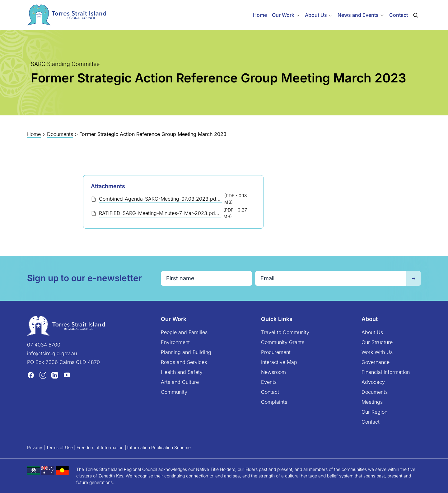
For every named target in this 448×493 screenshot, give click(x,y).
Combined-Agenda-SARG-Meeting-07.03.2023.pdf (159, 199)
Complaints (274, 402)
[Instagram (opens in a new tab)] (43, 375)
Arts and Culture (180, 382)
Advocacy (373, 382)
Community (174, 392)
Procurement (276, 352)
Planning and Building (186, 352)
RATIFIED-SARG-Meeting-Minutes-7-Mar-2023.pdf (159, 213)
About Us (372, 332)
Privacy (35, 447)
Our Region (374, 412)
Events (269, 382)
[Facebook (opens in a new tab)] (31, 375)
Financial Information (386, 372)
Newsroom (273, 372)
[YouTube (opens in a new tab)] (67, 375)
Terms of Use (59, 447)
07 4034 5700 (44, 345)
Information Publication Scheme (159, 447)
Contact (399, 15)
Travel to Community (285, 332)
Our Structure (377, 342)
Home (260, 15)
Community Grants (283, 342)
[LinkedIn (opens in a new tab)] (55, 375)
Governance (376, 362)
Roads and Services (184, 362)
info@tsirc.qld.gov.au (52, 353)
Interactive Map (279, 362)
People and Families (184, 332)
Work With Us (377, 352)
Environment (175, 342)
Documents (60, 134)
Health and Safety (182, 372)
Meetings (372, 402)
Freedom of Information (100, 447)
